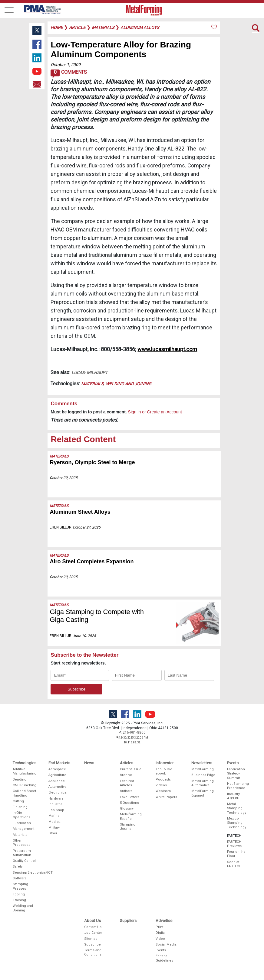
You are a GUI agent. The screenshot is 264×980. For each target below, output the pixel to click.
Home (57, 27)
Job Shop (56, 810)
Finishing (20, 807)
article (77, 27)
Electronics (58, 792)
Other (53, 833)
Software (20, 878)
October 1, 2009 (66, 65)
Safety (18, 867)
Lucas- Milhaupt (89, 373)
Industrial (56, 804)
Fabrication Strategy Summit (236, 774)
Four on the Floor (236, 854)
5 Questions (129, 803)
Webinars (163, 791)
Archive (126, 775)
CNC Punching (25, 785)
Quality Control (24, 861)
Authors (126, 791)
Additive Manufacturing (25, 771)
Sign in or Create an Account (155, 412)
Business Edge (203, 775)
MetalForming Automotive (203, 783)
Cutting (18, 801)
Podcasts (163, 779)
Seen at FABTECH (234, 864)
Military (54, 828)
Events (161, 950)
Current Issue (131, 769)
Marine (54, 816)
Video (160, 939)
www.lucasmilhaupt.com (167, 349)
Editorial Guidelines (164, 958)
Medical (55, 822)
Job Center (93, 933)
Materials (92, 384)
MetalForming (203, 769)
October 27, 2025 (87, 527)
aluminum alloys (140, 27)
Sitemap (91, 939)
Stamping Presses (20, 886)
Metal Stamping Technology (237, 808)
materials (103, 27)
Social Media (166, 944)
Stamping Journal (128, 827)
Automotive (58, 787)
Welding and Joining (129, 384)
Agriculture (57, 775)
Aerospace (57, 769)
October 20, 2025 (64, 577)
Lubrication (22, 823)
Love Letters (130, 797)
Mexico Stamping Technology (237, 823)
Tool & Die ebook (164, 771)
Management (23, 829)
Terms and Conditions (93, 952)
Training (19, 900)
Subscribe (92, 944)
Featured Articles (127, 783)
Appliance (57, 781)
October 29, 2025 (64, 478)
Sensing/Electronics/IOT (25, 873)
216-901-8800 (134, 733)
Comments (69, 74)
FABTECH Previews (234, 844)
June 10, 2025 (84, 636)
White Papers (166, 797)
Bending (20, 779)
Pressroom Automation (22, 853)
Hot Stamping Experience (238, 786)
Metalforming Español (131, 816)
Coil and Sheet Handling (24, 793)
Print (159, 927)
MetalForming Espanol (203, 793)
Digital (161, 933)
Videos (161, 785)
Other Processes (21, 843)
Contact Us (93, 927)
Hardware (56, 799)
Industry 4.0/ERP (233, 796)
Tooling (19, 894)
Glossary (127, 809)
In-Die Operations (21, 815)
